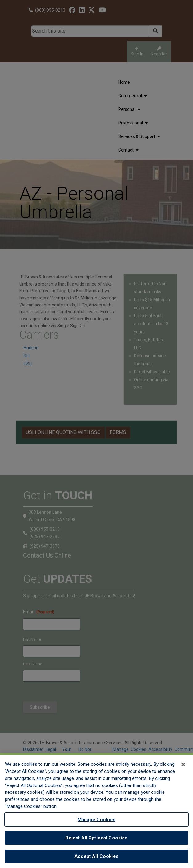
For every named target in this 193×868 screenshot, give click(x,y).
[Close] (183, 767)
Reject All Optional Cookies (96, 841)
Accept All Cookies (96, 859)
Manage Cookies (96, 822)
